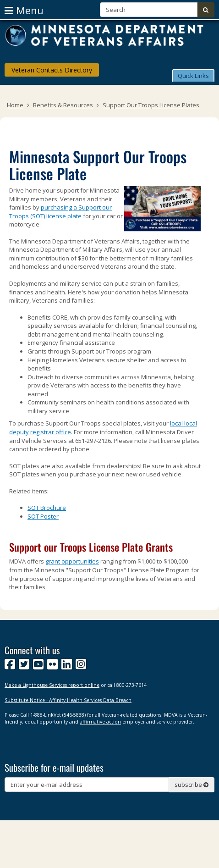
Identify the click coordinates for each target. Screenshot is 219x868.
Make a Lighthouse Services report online (52, 685)
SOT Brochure (47, 508)
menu (24, 10)
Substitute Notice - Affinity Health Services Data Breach (68, 700)
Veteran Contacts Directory (52, 70)
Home (15, 105)
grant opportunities (72, 561)
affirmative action (100, 722)
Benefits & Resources (63, 105)
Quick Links (193, 76)
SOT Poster (43, 516)
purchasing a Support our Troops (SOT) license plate (60, 212)
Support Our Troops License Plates (151, 105)
